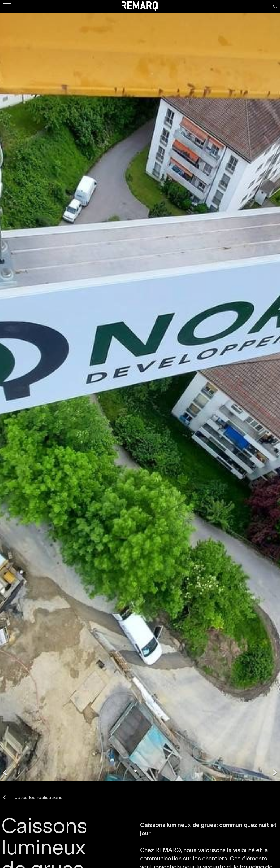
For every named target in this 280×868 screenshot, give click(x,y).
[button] (5, 772)
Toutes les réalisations (33, 798)
